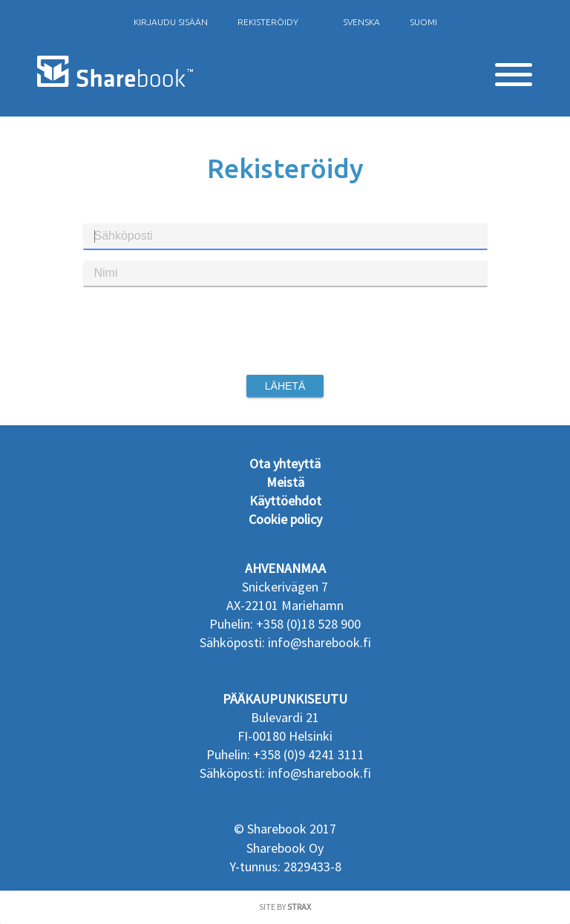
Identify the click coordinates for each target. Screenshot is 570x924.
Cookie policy (285, 519)
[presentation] (285, 331)
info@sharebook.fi (320, 642)
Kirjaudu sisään (171, 22)
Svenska (361, 22)
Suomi (423, 22)
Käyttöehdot (285, 501)
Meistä (285, 482)
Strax (299, 907)
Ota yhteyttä (285, 463)
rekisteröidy (268, 22)
